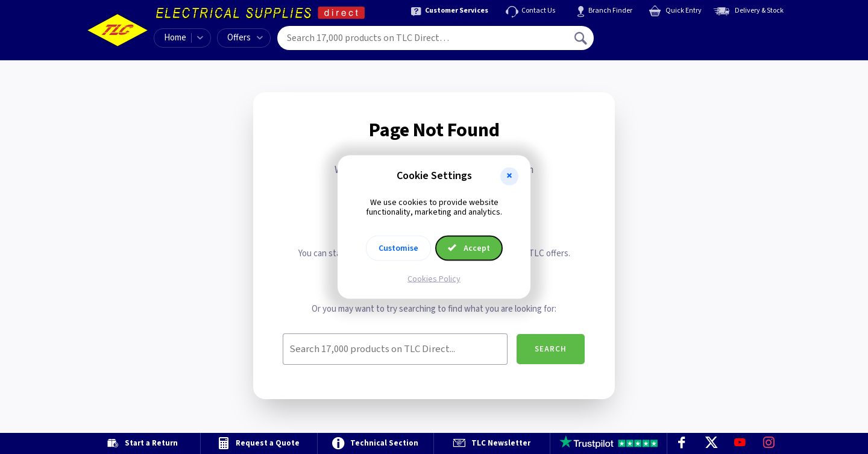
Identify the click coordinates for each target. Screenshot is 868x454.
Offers (245, 38)
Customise (398, 248)
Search (551, 349)
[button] (509, 176)
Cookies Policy (434, 279)
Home (175, 38)
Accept (469, 248)
